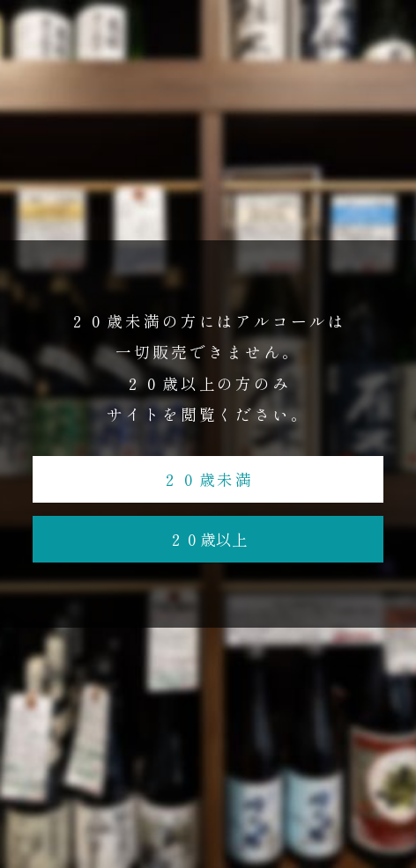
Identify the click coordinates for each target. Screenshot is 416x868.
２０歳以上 (208, 539)
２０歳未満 (208, 479)
